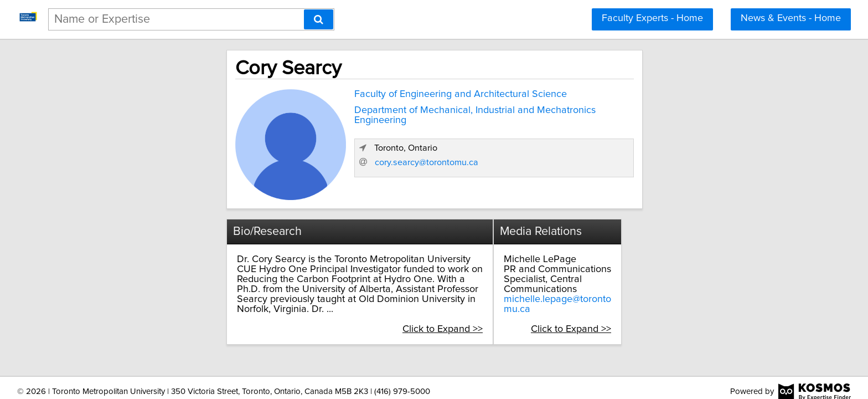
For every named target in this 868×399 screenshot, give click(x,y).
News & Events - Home (791, 18)
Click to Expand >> (492, 306)
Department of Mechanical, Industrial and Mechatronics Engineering (402, 108)
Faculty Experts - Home (652, 18)
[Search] (319, 19)
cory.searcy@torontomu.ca (627, 181)
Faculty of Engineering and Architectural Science (360, 92)
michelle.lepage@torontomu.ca (621, 287)
